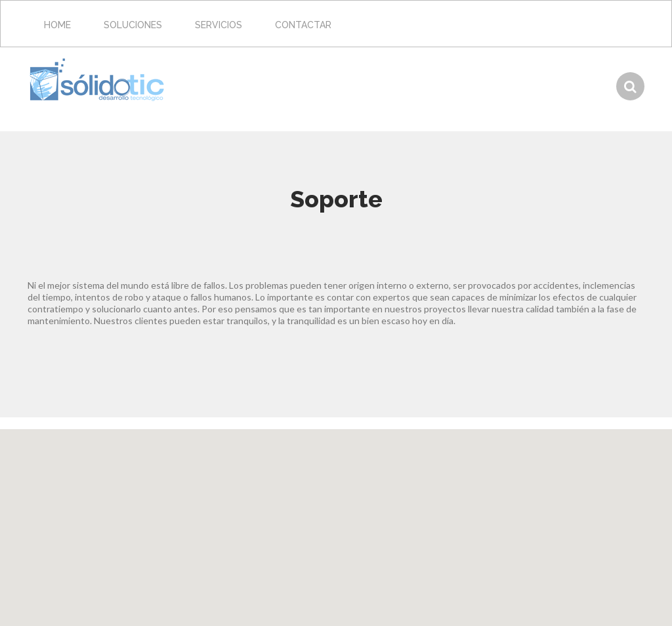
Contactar (303, 25)
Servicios (219, 25)
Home (57, 25)
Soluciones (133, 25)
